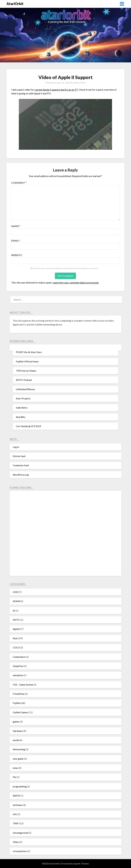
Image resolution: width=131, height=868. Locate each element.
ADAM (16, 601)
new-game (18, 759)
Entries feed (19, 456)
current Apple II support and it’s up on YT (56, 90)
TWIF (16, 823)
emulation (18, 675)
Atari (15, 638)
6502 (16, 592)
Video (16, 842)
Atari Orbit (80, 83)
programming (20, 786)
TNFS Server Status (26, 371)
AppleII (16, 629)
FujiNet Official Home (27, 361)
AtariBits (21, 417)
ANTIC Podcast (24, 380)
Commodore (19, 657)
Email (16, 241)
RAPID (16, 796)
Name (16, 226)
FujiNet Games (20, 712)
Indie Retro (22, 408)
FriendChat (19, 694)
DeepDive (18, 666)
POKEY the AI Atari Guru (29, 352)
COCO (16, 647)
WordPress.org (21, 475)
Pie (14, 777)
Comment (19, 183)
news (15, 768)
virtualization (20, 851)
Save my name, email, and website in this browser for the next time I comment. (66, 268)
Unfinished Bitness (25, 389)
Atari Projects (23, 398)
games (16, 722)
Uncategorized (20, 833)
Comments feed (21, 465)
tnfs (15, 814)
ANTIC (16, 620)
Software (18, 805)
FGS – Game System (23, 685)
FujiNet (17, 703)
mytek (16, 740)
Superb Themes (81, 864)
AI (14, 611)
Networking (19, 749)
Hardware (18, 731)
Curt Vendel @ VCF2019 (28, 426)
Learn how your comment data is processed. (76, 282)
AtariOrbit (15, 4)
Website (17, 255)
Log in (16, 447)
